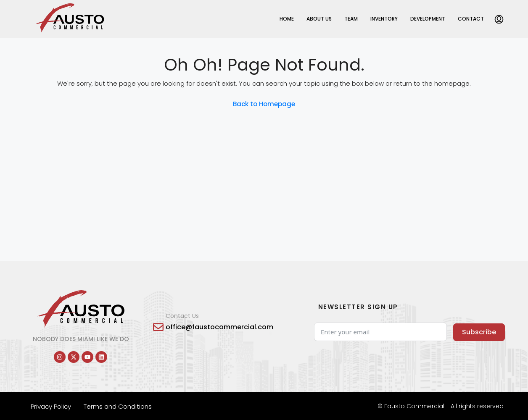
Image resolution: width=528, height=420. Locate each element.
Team (351, 19)
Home (287, 19)
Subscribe (479, 332)
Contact (471, 19)
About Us (319, 19)
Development (428, 19)
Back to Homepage (264, 104)
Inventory (384, 19)
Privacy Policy (51, 406)
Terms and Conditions (118, 406)
